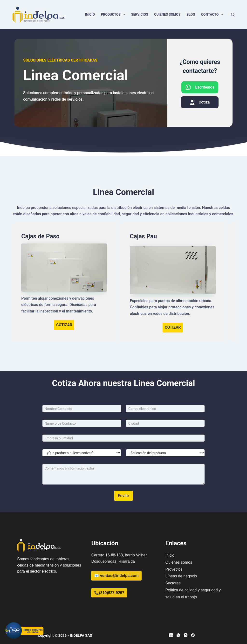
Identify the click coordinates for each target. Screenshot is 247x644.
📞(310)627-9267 (109, 593)
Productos (114, 14)
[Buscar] (233, 15)
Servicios (140, 14)
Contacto (213, 14)
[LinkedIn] (171, 635)
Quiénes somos (167, 14)
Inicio (90, 14)
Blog (191, 14)
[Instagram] (186, 635)
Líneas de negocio (181, 576)
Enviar (123, 496)
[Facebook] (193, 635)
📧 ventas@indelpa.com (116, 576)
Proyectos (174, 569)
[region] (184, 606)
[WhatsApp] (178, 635)
